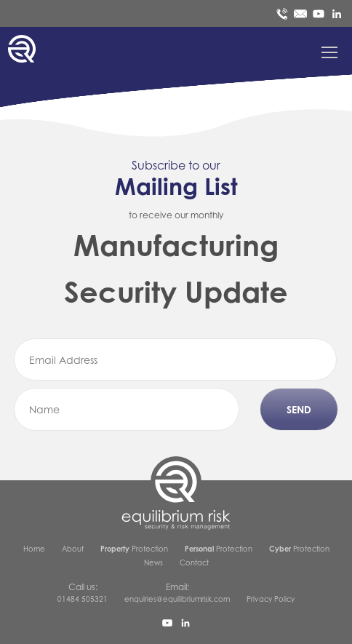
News (153, 562)
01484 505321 (83, 599)
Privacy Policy (271, 599)
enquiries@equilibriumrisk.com (177, 599)
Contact (194, 562)
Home (34, 549)
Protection (134, 549)
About (73, 549)
